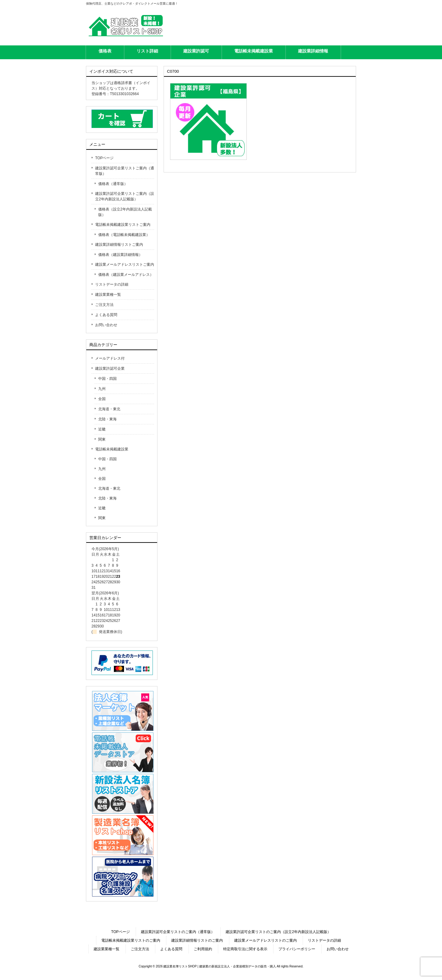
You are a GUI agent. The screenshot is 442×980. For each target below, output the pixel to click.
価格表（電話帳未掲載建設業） (124, 235)
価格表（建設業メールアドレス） (126, 275)
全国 (102, 399)
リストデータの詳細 (112, 284)
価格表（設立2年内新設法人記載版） (125, 212)
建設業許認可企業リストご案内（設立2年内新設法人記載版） (125, 196)
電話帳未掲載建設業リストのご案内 (131, 940)
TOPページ (104, 158)
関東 (102, 439)
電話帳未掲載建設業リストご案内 (123, 225)
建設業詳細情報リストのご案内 (197, 940)
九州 (102, 389)
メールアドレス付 (110, 358)
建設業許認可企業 (110, 368)
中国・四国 (107, 379)
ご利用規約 (203, 949)
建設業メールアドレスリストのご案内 (266, 940)
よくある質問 (106, 315)
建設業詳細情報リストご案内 (119, 245)
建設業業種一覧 (108, 295)
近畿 (102, 429)
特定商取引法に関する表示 (245, 949)
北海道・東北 (109, 409)
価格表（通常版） (113, 184)
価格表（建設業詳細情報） (120, 255)
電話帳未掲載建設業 (112, 449)
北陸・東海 (107, 419)
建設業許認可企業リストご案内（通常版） (125, 171)
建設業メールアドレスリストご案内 (125, 264)
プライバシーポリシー (297, 949)
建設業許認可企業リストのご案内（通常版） (178, 932)
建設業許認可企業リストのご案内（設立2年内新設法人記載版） (278, 932)
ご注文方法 (104, 305)
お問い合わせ (106, 325)
